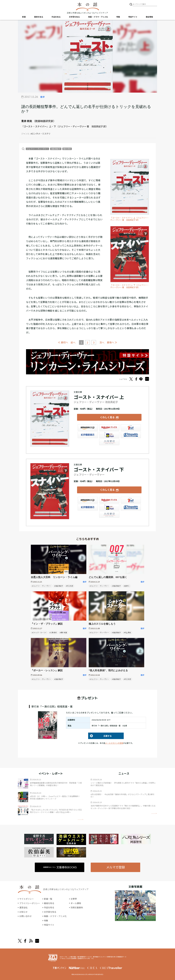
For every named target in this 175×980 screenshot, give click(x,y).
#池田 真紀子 (59, 586)
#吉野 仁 (127, 586)
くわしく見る (107, 417)
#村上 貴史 (127, 633)
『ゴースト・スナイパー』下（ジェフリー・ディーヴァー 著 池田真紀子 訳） (130, 286)
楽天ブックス (109, 428)
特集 (118, 17)
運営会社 (23, 907)
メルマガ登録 (115, 867)
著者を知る (39, 17)
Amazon (88, 428)
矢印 (80, 819)
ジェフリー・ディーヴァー (37, 149)
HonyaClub (131, 435)
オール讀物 (76, 903)
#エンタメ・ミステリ (41, 134)
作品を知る (56, 17)
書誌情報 (149, 17)
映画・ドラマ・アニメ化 (98, 17)
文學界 (74, 899)
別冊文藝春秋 (77, 907)
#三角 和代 (53, 633)
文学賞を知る (74, 17)
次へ (102, 343)
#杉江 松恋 (70, 586)
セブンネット (131, 428)
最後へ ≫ (112, 342)
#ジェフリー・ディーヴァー (41, 586)
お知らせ (23, 912)
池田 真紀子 (56, 149)
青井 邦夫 (27, 121)
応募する (100, 736)
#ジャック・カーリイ (39, 633)
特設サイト (133, 17)
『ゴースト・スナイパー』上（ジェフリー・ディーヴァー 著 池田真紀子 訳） (130, 219)
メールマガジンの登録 (114, 743)
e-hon (109, 435)
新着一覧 (48, 899)
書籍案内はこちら (60, 867)
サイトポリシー (27, 899)
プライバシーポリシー (30, 903)
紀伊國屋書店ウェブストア (88, 435)
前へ (73, 343)
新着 (24, 17)
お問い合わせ (26, 916)
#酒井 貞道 (63, 633)
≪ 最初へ (63, 342)
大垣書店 (109, 442)
